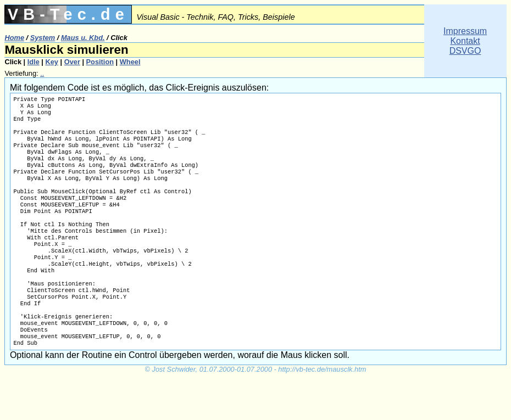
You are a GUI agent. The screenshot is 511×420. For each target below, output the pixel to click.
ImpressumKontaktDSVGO (465, 41)
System (43, 38)
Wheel (130, 62)
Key (52, 62)
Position (100, 62)
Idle (34, 62)
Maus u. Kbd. (83, 38)
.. (42, 73)
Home (14, 38)
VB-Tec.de (68, 14)
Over (72, 62)
